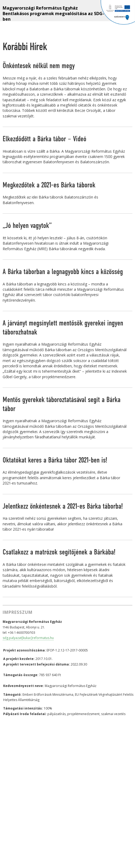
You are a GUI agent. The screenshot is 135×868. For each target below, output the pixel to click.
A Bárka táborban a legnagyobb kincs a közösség (63, 272)
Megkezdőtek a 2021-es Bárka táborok (49, 185)
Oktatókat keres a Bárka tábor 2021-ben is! (55, 460)
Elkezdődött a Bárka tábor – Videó (44, 139)
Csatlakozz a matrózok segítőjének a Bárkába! (59, 552)
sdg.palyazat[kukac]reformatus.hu (28, 638)
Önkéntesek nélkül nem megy (39, 66)
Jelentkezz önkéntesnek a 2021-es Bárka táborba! (63, 506)
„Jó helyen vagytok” (27, 226)
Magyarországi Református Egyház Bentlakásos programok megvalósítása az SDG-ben (53, 13)
